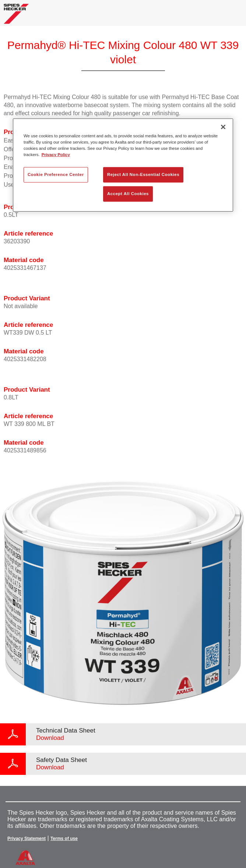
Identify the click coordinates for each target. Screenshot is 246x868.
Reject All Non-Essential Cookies (143, 174)
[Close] (223, 127)
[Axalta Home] (16, 17)
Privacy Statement (27, 839)
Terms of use (64, 839)
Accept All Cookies (128, 194)
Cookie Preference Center (56, 174)
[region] (123, 165)
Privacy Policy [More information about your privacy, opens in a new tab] (56, 155)
